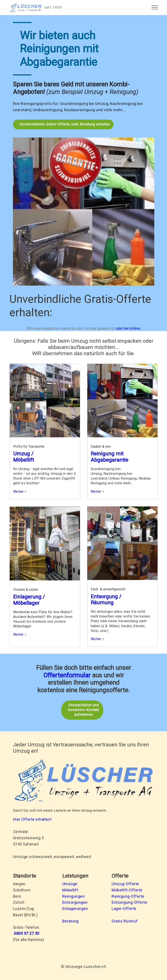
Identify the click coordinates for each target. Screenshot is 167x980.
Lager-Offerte (124, 908)
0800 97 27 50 (27, 933)
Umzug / (23, 454)
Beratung (70, 921)
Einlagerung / (29, 597)
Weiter (18, 491)
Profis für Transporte (29, 446)
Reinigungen (74, 896)
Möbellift (23, 460)
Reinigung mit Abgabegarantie (109, 457)
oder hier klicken (128, 328)
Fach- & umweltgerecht (108, 589)
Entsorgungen (75, 902)
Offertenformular (67, 675)
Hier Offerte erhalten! (32, 819)
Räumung (102, 603)
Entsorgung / (106, 596)
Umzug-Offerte (125, 884)
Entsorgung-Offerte (129, 902)
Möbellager (26, 603)
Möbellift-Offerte (127, 890)
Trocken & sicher (26, 589)
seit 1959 (53, 8)
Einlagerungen (75, 908)
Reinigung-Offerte (128, 896)
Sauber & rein (101, 446)
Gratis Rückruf (125, 921)
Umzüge (70, 884)
